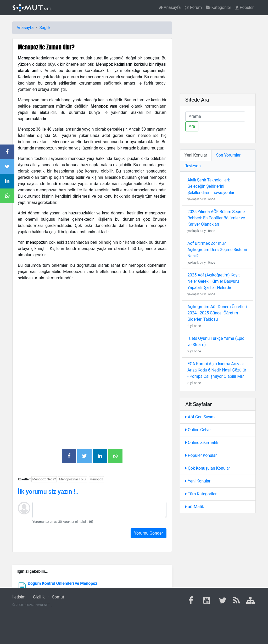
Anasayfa (170, 7)
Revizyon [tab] (193, 166)
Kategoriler (219, 7)
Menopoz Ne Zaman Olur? (46, 47)
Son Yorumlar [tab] (228, 155)
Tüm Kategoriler (201, 494)
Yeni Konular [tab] (196, 155)
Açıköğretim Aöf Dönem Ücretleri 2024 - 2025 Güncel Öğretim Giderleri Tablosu (217, 313)
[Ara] (215, 116)
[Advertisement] (92, 322)
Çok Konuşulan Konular (208, 468)
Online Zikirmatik (202, 443)
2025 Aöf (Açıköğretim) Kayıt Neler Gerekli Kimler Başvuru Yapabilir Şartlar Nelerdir (214, 281)
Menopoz (96, 479)
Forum (193, 7)
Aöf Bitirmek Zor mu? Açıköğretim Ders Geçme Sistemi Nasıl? (217, 250)
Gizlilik (39, 597)
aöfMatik (195, 507)
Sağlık (45, 28)
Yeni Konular (198, 481)
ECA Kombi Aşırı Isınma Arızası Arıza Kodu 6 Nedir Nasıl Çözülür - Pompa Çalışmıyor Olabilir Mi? (217, 370)
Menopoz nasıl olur (73, 479)
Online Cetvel (198, 430)
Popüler (244, 7)
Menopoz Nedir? (44, 479)
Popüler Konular (201, 455)
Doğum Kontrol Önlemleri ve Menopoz (63, 583)
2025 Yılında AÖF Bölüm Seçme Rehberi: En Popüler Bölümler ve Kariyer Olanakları (216, 218)
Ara (192, 126)
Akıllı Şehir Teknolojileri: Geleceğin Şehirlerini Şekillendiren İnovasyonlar (211, 186)
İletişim (19, 597)
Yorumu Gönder (149, 533)
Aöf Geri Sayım (200, 417)
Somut (58, 597)
